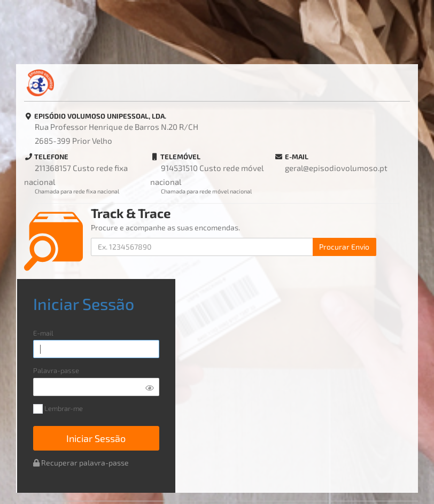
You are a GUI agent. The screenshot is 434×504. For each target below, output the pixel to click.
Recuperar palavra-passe (81, 463)
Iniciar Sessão (96, 438)
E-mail (43, 333)
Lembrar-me (58, 409)
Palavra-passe (56, 371)
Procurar (344, 247)
